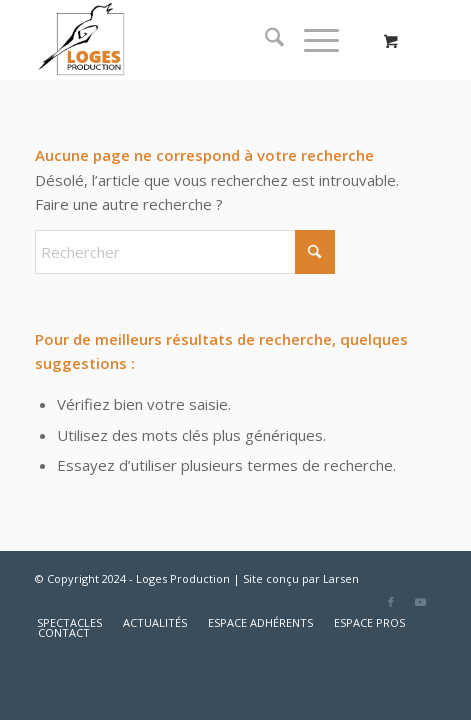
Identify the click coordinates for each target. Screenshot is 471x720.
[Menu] (311, 40)
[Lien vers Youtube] (421, 602)
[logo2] (195, 40)
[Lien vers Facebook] (391, 602)
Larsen (341, 578)
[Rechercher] (264, 40)
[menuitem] (264, 40)
